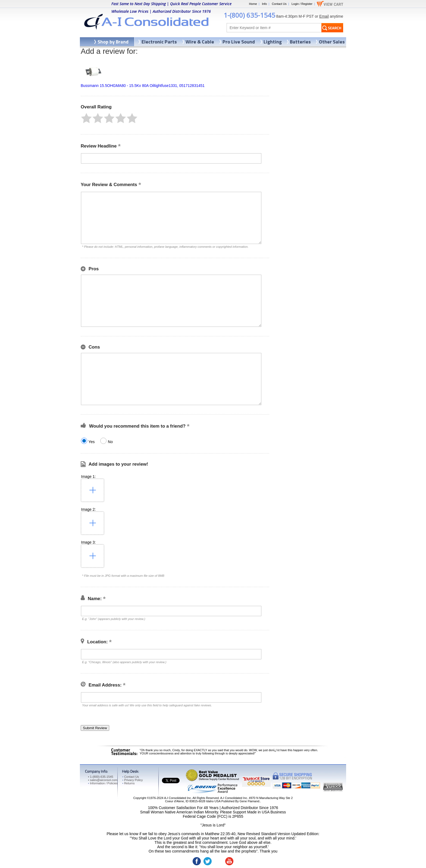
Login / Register (302, 4)
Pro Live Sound (239, 42)
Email (324, 16)
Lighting (273, 42)
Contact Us (279, 4)
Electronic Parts (159, 42)
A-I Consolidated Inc (178, 798)
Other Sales (332, 42)
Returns (128, 783)
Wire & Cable (200, 42)
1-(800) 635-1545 (249, 15)
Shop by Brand (113, 42)
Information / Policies (103, 783)
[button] (86, 118)
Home (253, 4)
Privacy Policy (132, 780)
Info (264, 4)
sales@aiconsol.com (104, 780)
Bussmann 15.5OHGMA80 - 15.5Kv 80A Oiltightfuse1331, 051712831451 (143, 86)
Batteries (300, 42)
